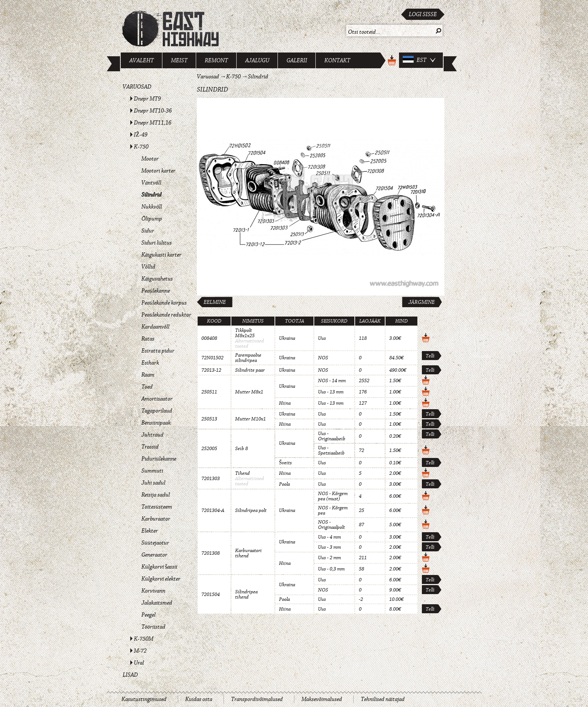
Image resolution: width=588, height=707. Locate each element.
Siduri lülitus (157, 243)
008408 (209, 338)
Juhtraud (152, 435)
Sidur (148, 231)
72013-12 (211, 370)
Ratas (148, 339)
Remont (216, 60)
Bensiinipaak (156, 423)
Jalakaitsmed (157, 603)
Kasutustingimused (144, 699)
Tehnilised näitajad (383, 699)
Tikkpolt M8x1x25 (245, 333)
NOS (323, 358)
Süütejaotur (155, 543)
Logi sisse (423, 14)
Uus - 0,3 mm (331, 569)
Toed (147, 387)
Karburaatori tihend (248, 553)
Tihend (242, 473)
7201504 (211, 594)
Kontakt (337, 60)
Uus (322, 338)
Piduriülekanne (159, 459)
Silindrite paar (250, 370)
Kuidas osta (199, 699)
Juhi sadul (153, 483)
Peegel (148, 615)
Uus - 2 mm (329, 558)
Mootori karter (158, 171)
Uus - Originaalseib (332, 436)
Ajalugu (257, 60)
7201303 (211, 479)
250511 (209, 392)
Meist (179, 60)
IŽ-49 (141, 135)
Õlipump (152, 219)
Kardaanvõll (155, 327)
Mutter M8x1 (249, 392)
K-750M (144, 639)
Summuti (152, 471)
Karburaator (156, 519)
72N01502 (212, 358)
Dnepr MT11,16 (153, 123)
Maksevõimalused (322, 699)
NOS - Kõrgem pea (333, 510)
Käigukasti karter (161, 255)
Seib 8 (241, 449)
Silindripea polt (251, 510)
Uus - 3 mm (329, 547)
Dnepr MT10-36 (153, 111)
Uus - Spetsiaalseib (331, 450)
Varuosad (137, 87)
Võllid (148, 267)
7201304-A (213, 510)
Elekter (150, 531)
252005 (209, 449)
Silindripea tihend (246, 594)
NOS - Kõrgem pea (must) (333, 496)
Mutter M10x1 (250, 419)
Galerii (297, 60)
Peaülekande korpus (164, 303)
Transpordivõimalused (257, 699)
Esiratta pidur (158, 351)
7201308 (211, 553)
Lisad (130, 675)
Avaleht (142, 60)
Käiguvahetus (157, 279)
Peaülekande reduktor (166, 315)
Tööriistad (153, 627)
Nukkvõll (152, 207)
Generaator (154, 555)
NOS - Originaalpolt (331, 525)
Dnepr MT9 (147, 99)
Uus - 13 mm (331, 392)
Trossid (150, 447)
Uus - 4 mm (329, 537)
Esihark (150, 363)
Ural (139, 663)
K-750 (141, 147)
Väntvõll (151, 183)
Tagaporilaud (157, 411)
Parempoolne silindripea (248, 358)
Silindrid (151, 195)
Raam (148, 375)
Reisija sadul (156, 495)
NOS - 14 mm (332, 381)
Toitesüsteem (157, 507)
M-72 (140, 651)
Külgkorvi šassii (159, 567)
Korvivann (153, 591)
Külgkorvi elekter (161, 579)
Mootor (150, 159)
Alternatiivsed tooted (250, 344)
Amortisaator (157, 399)
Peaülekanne (156, 291)
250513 (209, 419)
